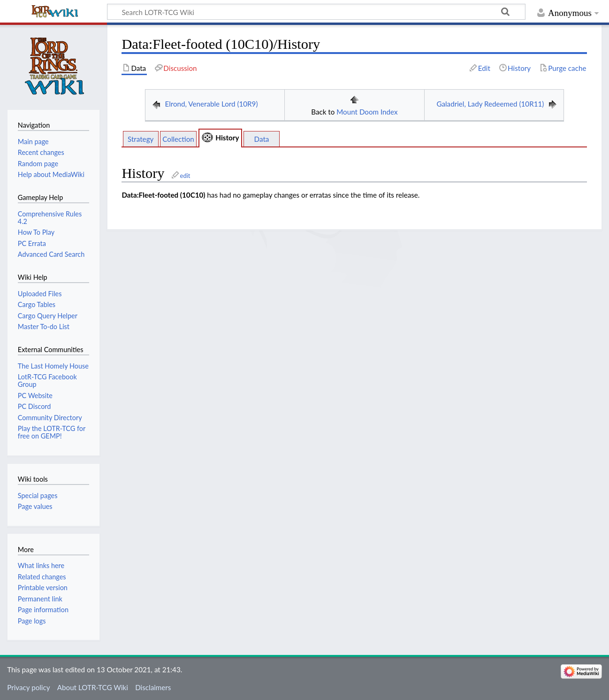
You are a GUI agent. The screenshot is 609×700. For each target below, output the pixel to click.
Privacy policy (28, 687)
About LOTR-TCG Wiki (93, 687)
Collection (178, 139)
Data (262, 139)
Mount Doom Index (367, 112)
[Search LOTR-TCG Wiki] (306, 12)
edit (185, 176)
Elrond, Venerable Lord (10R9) (211, 104)
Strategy (141, 139)
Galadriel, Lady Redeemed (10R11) (490, 104)
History (227, 138)
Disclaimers (153, 687)
